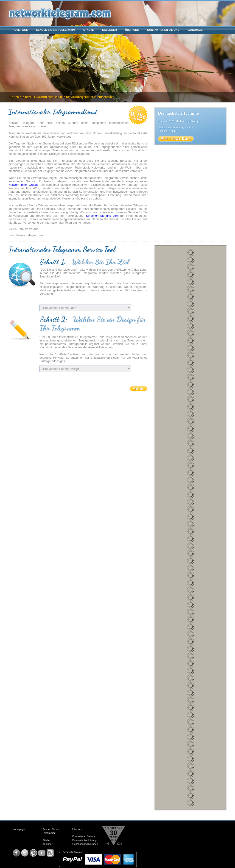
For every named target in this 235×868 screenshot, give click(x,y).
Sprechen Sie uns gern (102, 216)
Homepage (20, 30)
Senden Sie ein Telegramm (56, 30)
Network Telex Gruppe (24, 185)
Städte (89, 30)
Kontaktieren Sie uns (163, 30)
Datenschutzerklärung (84, 840)
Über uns (132, 30)
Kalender (109, 30)
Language (195, 30)
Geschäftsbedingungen (85, 844)
